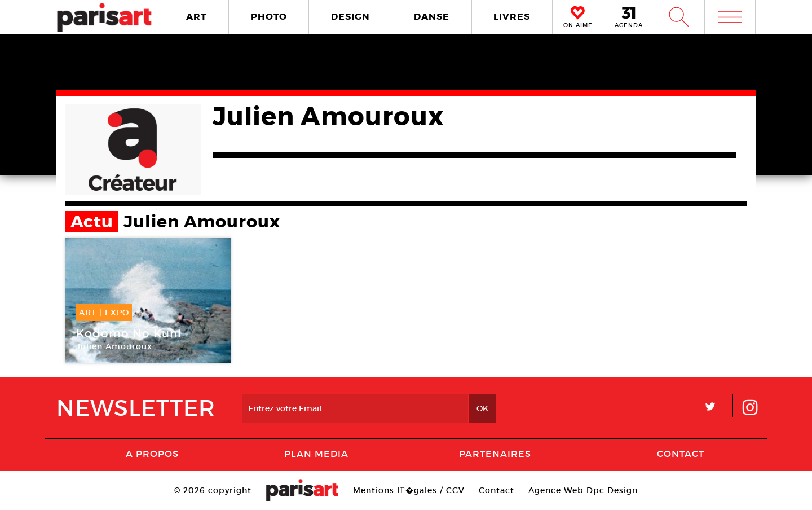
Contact (681, 454)
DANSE (432, 17)
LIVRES (512, 17)
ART (197, 17)
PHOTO (269, 17)
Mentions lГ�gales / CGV (409, 490)
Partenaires (495, 454)
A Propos (152, 454)
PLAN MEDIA (316, 454)
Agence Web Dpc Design (583, 490)
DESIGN (350, 17)
